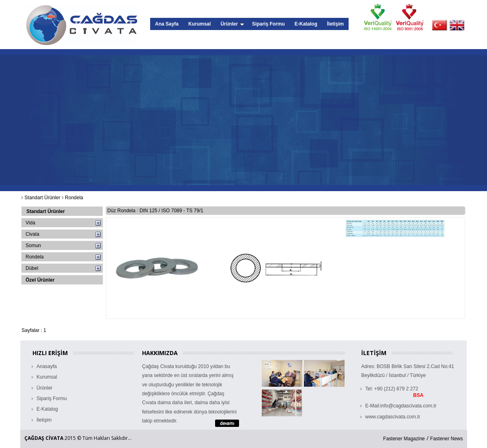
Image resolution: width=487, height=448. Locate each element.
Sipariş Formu (268, 24)
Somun (33, 246)
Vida (30, 223)
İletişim (335, 24)
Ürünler (232, 24)
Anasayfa (47, 366)
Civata (32, 234)
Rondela (35, 257)
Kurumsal (199, 24)
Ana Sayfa (167, 24)
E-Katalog (306, 24)
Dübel (32, 268)
